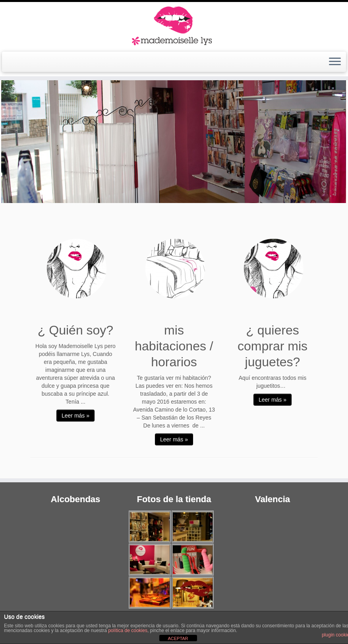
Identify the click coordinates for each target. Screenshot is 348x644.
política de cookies (128, 630)
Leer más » (75, 416)
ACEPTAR (178, 638)
